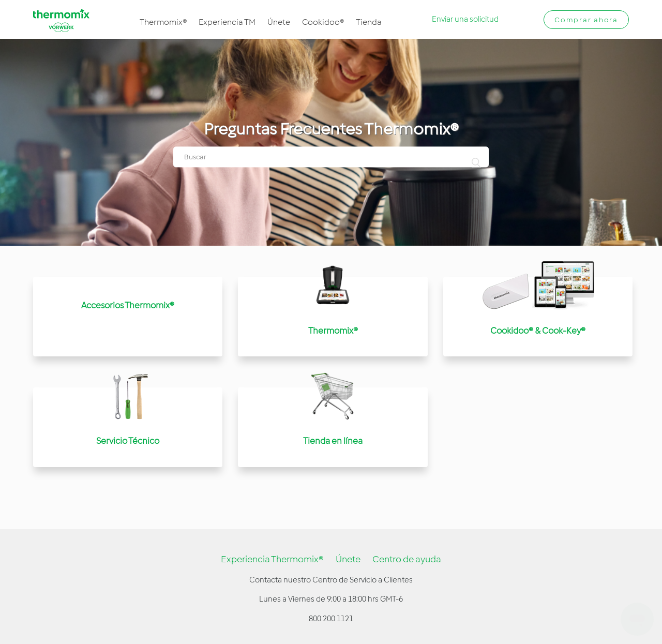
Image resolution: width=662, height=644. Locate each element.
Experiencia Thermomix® (272, 559)
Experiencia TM (227, 22)
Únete (279, 22)
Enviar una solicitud (465, 19)
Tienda (369, 22)
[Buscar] (331, 157)
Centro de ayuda (407, 559)
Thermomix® (163, 22)
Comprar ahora (586, 20)
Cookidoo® (323, 22)
